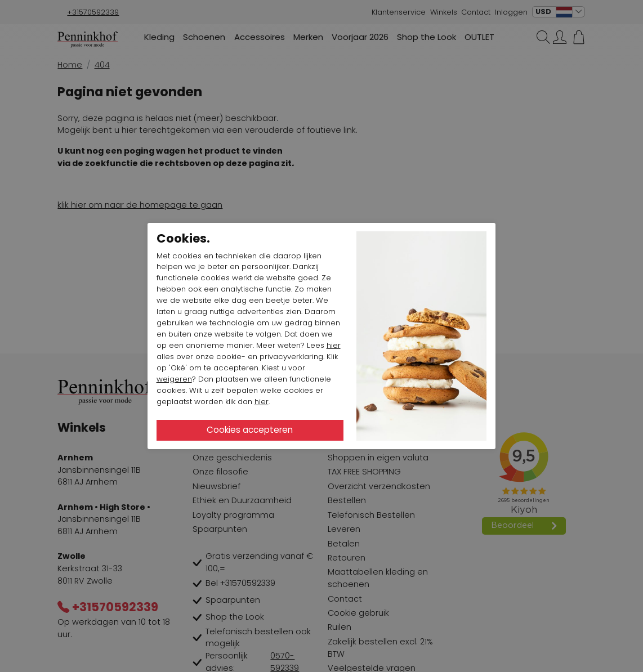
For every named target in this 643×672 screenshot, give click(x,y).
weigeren (174, 379)
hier (334, 345)
